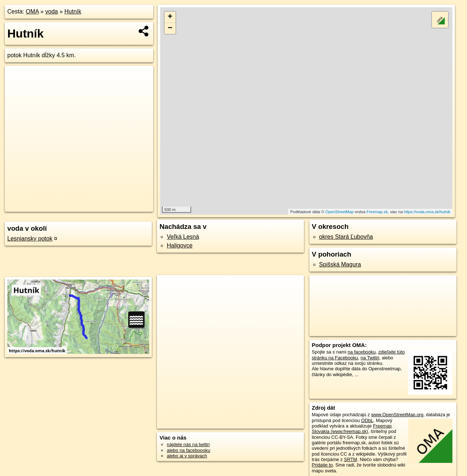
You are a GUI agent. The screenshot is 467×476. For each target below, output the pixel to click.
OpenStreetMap (340, 212)
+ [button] (170, 17)
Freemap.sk (377, 212)
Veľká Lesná (183, 237)
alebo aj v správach (187, 456)
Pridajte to (323, 465)
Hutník (73, 11)
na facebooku (362, 352)
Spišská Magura (340, 264)
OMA (32, 11)
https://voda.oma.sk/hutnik (427, 212)
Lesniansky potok (30, 239)
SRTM (351, 459)
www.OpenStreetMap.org (397, 415)
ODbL (367, 420)
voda (52, 11)
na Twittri (370, 358)
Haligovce (180, 245)
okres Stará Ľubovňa (346, 237)
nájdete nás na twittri (188, 444)
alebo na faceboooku (188, 450)
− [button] (170, 28)
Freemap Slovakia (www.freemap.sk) (352, 429)
